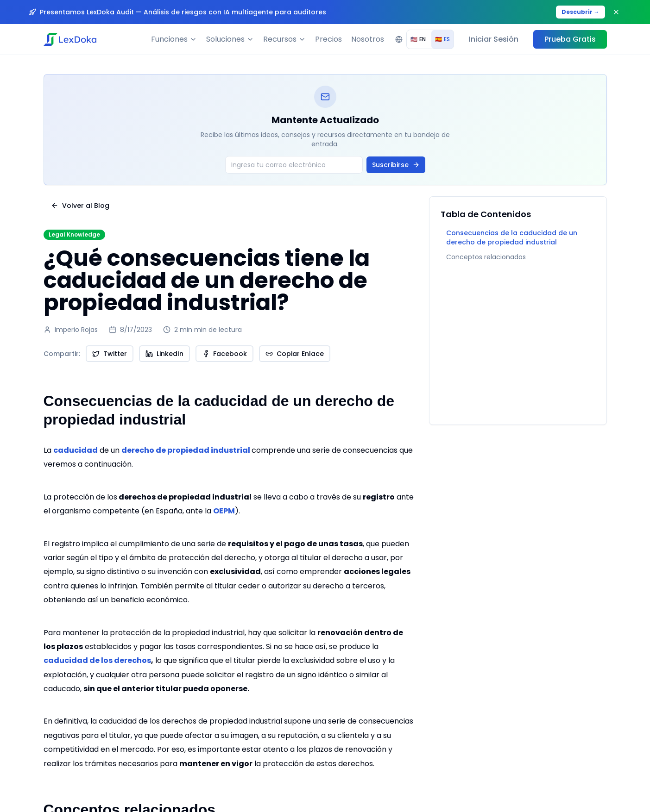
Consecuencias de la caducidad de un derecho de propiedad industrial (512, 237)
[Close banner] (616, 12)
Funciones (174, 39)
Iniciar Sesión (494, 39)
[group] (430, 39)
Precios (328, 39)
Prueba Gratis (570, 39)
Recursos (284, 39)
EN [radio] (418, 39)
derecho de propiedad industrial (186, 450)
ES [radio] (442, 39)
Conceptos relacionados (486, 257)
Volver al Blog (80, 206)
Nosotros (368, 39)
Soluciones (230, 39)
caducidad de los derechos (97, 660)
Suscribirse (396, 165)
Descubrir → (581, 12)
